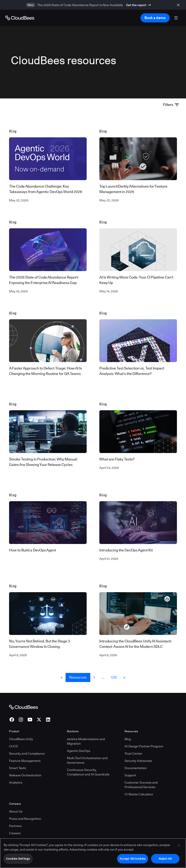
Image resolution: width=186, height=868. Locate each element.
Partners (15, 819)
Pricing (14, 834)
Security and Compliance (27, 747)
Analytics (16, 776)
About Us (16, 805)
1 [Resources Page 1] (94, 671)
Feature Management (25, 754)
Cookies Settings (18, 858)
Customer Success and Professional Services (141, 778)
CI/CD (13, 740)
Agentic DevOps (79, 744)
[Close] (179, 845)
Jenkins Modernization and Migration (86, 735)
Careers (15, 827)
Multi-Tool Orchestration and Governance (87, 754)
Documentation (136, 761)
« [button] (62, 671)
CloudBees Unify (21, 732)
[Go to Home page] (20, 18)
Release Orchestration (25, 769)
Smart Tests (18, 761)
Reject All (165, 858)
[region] (93, 853)
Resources (78, 671)
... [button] (103, 671)
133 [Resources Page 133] (114, 671)
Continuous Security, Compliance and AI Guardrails (88, 765)
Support (130, 769)
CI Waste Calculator (139, 788)
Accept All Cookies (133, 858)
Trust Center (133, 747)
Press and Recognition (25, 812)
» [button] (124, 671)
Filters (171, 104)
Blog (128, 732)
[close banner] (179, 5)
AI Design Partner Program (144, 740)
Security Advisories (138, 754)
